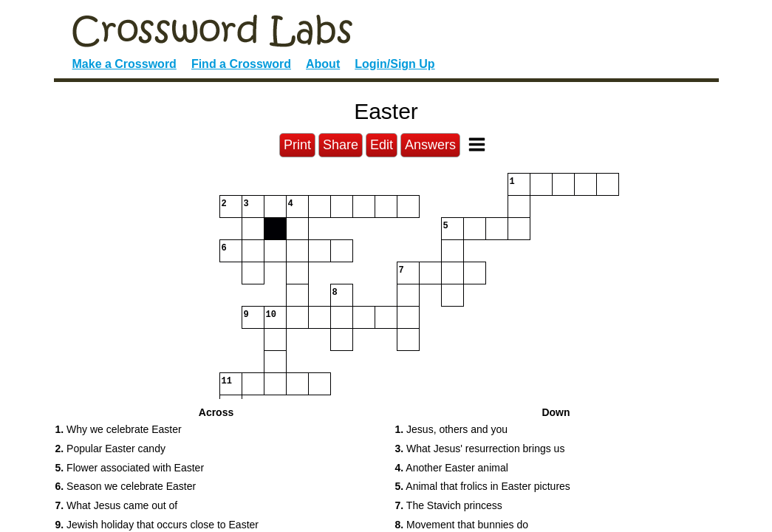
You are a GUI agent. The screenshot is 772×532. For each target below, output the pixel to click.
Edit (382, 145)
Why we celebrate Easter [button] (119, 429)
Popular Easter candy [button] (110, 449)
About (323, 64)
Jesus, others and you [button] (452, 429)
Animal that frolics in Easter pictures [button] (483, 486)
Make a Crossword (124, 64)
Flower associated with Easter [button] (130, 468)
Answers (430, 145)
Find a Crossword (241, 64)
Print (297, 145)
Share (341, 145)
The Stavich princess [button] (449, 505)
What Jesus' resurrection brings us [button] (480, 449)
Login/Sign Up (394, 64)
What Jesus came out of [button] (117, 505)
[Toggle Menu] (477, 144)
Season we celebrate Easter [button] (126, 486)
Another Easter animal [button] (452, 468)
